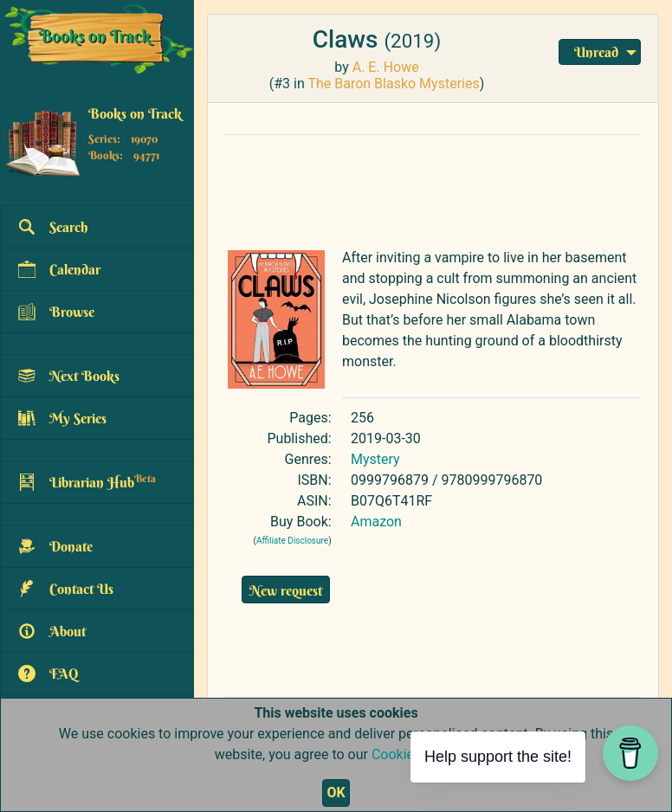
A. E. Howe (386, 67)
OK (336, 793)
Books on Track (135, 113)
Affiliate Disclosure (292, 541)
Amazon (376, 522)
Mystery (375, 459)
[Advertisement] (433, 188)
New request (286, 590)
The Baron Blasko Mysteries (393, 84)
